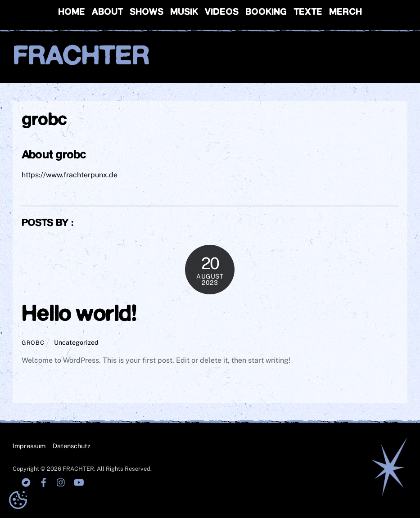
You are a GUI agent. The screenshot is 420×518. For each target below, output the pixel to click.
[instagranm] (61, 481)
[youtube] (79, 481)
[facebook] (44, 481)
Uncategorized (76, 342)
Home (72, 12)
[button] (18, 500)
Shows (147, 12)
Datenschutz (72, 446)
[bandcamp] (26, 481)
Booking (266, 12)
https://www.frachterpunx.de (70, 175)
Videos (222, 12)
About (107, 12)
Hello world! (79, 315)
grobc (33, 343)
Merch (345, 12)
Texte (308, 12)
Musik (184, 12)
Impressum (29, 446)
